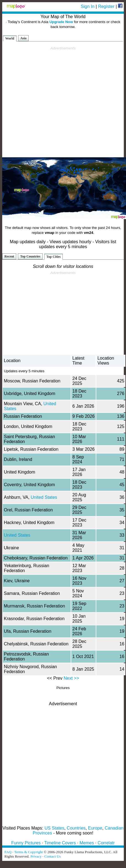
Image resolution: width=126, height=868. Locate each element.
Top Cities (54, 257)
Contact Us (53, 856)
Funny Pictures (26, 843)
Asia (24, 38)
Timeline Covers (60, 843)
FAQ (8, 852)
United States (44, 497)
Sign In (88, 6)
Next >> (71, 678)
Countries (76, 828)
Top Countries (30, 256)
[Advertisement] (62, 102)
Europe (95, 828)
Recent (9, 256)
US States (54, 828)
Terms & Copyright (28, 852)
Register (106, 6)
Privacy (36, 856)
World (10, 38)
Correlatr (106, 843)
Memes (87, 843)
